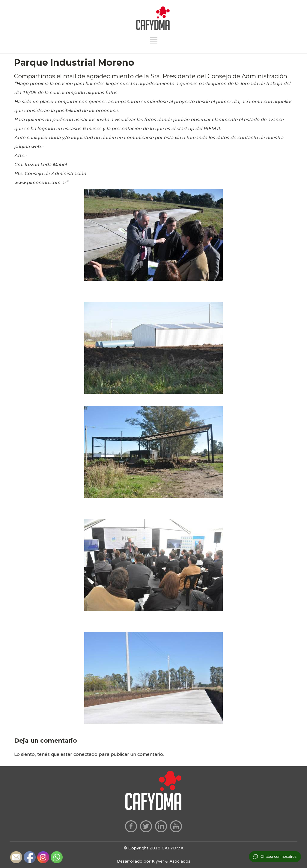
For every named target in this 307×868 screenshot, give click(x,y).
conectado (85, 754)
